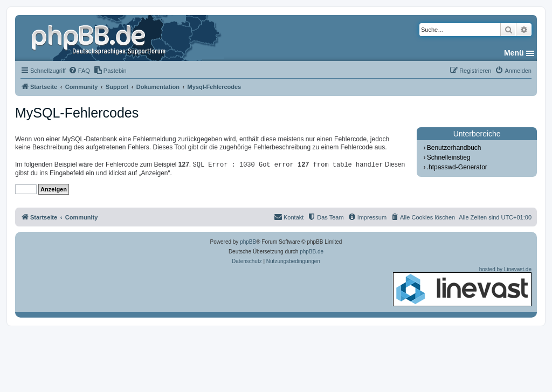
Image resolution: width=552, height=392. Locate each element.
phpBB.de (312, 252)
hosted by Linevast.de (462, 286)
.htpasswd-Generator (457, 167)
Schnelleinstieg (449, 157)
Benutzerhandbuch (454, 148)
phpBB (248, 242)
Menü (514, 53)
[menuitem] (79, 71)
